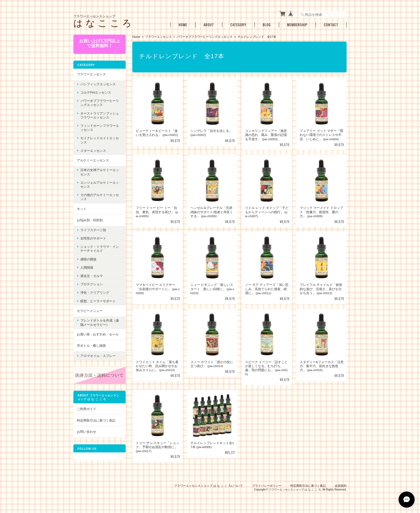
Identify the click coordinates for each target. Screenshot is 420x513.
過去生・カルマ (92, 276)
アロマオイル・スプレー (98, 356)
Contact (331, 25)
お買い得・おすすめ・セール (98, 334)
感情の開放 (88, 259)
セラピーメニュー (90, 311)
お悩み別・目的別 (90, 220)
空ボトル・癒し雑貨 (91, 346)
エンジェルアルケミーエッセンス (100, 184)
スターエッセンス (93, 151)
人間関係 (87, 267)
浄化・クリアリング (95, 292)
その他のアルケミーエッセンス (100, 197)
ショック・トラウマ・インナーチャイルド (100, 249)
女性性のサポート (93, 238)
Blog (267, 25)
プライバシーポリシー (267, 486)
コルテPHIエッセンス (96, 92)
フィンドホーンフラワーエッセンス (100, 128)
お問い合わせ (87, 432)
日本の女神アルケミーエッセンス (100, 172)
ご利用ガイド (87, 409)
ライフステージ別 (93, 230)
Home (183, 25)
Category (238, 25)
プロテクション (92, 284)
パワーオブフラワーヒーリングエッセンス (205, 37)
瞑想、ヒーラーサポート (98, 301)
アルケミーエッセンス (93, 160)
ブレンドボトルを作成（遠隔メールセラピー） (100, 322)
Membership (297, 25)
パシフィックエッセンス (98, 84)
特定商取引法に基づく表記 (96, 420)
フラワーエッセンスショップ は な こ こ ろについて (209, 486)
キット (82, 209)
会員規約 (341, 486)
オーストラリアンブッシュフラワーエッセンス (100, 115)
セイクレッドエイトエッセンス (100, 140)
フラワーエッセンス (158, 37)
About (209, 25)
